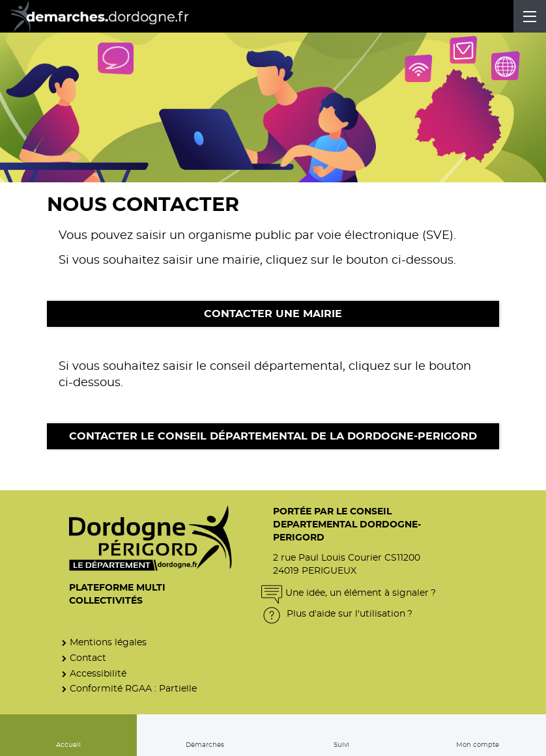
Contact (88, 658)
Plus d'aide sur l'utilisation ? (337, 614)
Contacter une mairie (273, 314)
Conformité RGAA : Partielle (133, 689)
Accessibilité (98, 674)
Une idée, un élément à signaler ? (349, 593)
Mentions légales (108, 642)
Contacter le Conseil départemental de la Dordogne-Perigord (273, 436)
